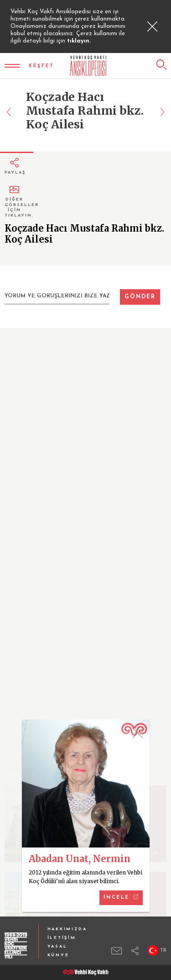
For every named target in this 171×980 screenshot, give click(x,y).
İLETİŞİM (62, 938)
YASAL (57, 946)
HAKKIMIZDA (67, 929)
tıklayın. (79, 41)
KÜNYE (58, 955)
